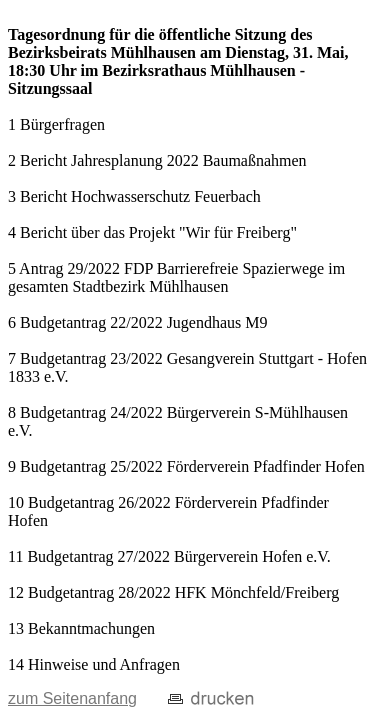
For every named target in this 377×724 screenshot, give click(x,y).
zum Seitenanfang (72, 698)
